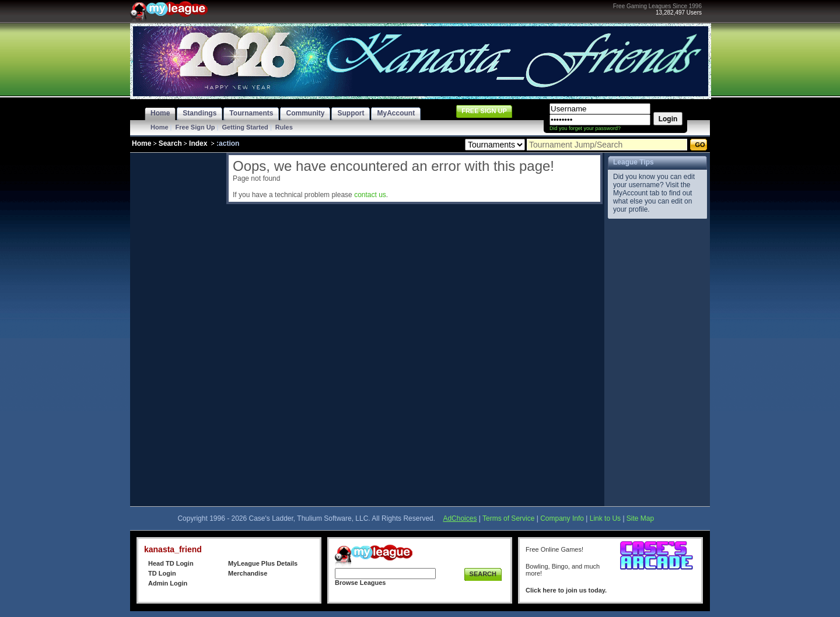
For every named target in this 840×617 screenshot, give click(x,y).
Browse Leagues (360, 583)
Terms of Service (508, 518)
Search (170, 143)
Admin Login (168, 583)
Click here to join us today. (566, 590)
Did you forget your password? (585, 128)
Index (198, 143)
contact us (370, 195)
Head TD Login (171, 563)
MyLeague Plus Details (263, 563)
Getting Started (245, 127)
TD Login (162, 573)
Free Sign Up (195, 127)
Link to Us (605, 518)
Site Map (640, 518)
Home (160, 127)
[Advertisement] (177, 328)
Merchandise (248, 573)
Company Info (562, 518)
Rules (284, 127)
